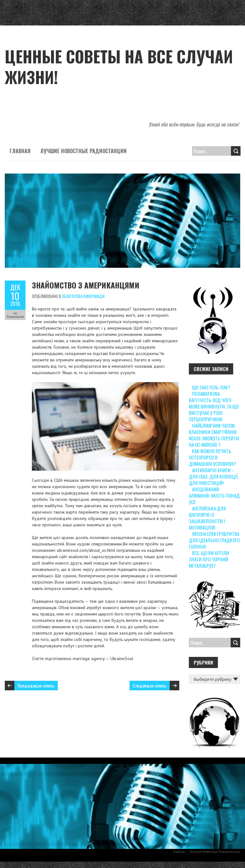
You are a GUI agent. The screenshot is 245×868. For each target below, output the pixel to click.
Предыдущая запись (36, 685)
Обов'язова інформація (83, 296)
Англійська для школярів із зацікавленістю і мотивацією (207, 518)
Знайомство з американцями (86, 285)
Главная (20, 151)
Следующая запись (150, 685)
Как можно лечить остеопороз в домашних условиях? (212, 457)
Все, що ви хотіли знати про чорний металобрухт (209, 559)
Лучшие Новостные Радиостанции (83, 151)
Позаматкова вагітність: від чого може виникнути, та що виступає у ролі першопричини (214, 406)
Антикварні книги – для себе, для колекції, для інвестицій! (214, 476)
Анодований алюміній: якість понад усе (214, 495)
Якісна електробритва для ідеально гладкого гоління (214, 540)
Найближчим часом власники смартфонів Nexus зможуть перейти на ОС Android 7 (214, 435)
